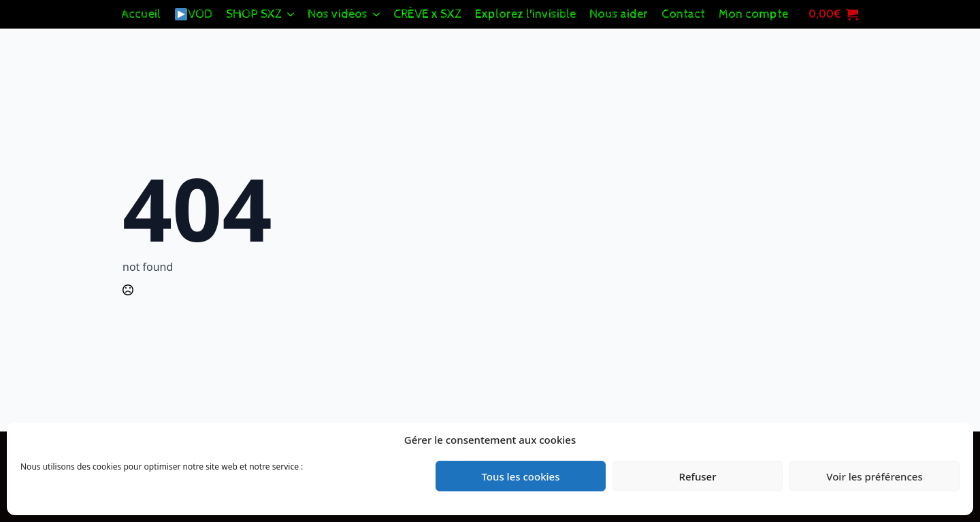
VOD (194, 14)
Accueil (141, 14)
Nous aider (619, 14)
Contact (683, 14)
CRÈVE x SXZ (427, 14)
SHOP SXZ (254, 14)
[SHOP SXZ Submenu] (291, 14)
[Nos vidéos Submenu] (377, 14)
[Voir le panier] (830, 14)
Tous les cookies (520, 476)
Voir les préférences (874, 476)
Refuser (697, 476)
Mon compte (753, 14)
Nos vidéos (338, 14)
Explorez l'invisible (525, 14)
